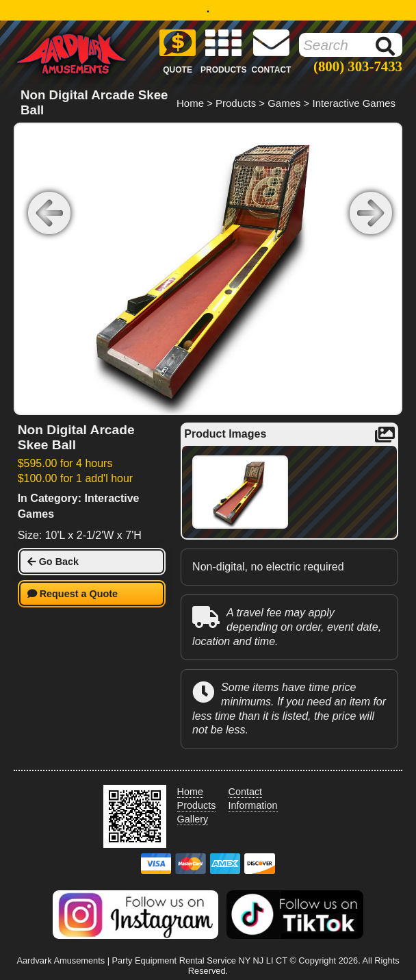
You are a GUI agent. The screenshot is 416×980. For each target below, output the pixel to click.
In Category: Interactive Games (79, 506)
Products (236, 103)
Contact (246, 792)
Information (253, 805)
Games (284, 103)
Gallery (193, 819)
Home (190, 103)
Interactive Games (354, 103)
